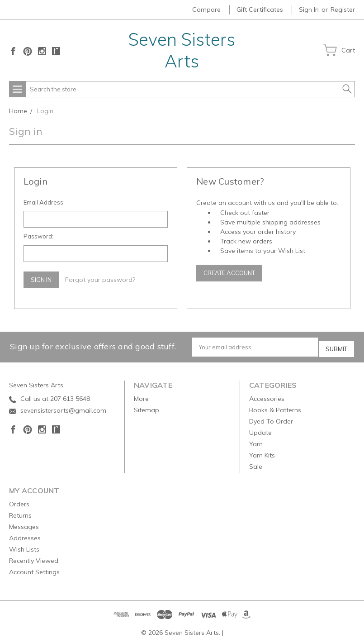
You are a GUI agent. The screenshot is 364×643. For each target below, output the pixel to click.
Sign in (309, 10)
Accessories (267, 395)
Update (260, 429)
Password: (38, 236)
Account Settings (34, 569)
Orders (19, 501)
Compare (206, 10)
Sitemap (147, 407)
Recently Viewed (34, 557)
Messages (24, 524)
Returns (20, 512)
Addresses (25, 535)
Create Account (229, 273)
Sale (256, 463)
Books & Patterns (275, 407)
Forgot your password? (100, 280)
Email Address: (44, 202)
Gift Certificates (260, 10)
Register (343, 10)
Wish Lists (24, 546)
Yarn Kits (262, 452)
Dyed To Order (271, 418)
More (141, 395)
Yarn (256, 441)
